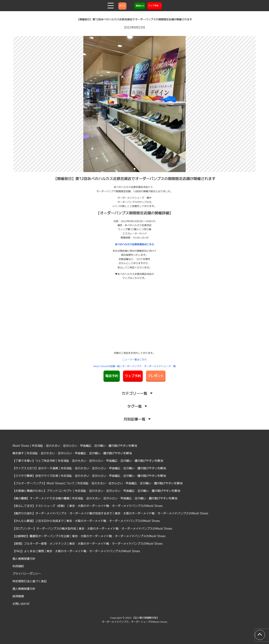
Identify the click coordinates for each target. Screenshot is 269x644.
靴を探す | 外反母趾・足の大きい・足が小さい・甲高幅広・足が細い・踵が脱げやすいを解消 (72, 453)
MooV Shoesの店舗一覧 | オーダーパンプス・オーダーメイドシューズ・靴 (134, 366)
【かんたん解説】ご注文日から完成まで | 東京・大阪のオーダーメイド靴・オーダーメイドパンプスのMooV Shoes (86, 521)
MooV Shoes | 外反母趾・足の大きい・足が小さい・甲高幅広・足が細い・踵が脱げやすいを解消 (75, 446)
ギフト (122, 6)
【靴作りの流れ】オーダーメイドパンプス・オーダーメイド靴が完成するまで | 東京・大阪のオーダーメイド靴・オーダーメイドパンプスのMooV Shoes (111, 513)
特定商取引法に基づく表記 (30, 581)
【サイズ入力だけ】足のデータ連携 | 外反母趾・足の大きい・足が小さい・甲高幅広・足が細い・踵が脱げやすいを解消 (89, 468)
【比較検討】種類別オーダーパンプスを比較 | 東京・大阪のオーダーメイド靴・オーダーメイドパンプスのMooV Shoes (89, 536)
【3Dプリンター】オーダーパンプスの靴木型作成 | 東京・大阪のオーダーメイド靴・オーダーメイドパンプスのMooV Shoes (92, 528)
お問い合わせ (21, 604)
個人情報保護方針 (24, 558)
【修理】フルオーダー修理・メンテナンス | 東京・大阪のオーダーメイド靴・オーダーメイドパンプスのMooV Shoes (88, 543)
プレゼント (156, 376)
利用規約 (18, 566)
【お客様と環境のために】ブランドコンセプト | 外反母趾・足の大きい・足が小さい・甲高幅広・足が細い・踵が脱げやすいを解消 (96, 491)
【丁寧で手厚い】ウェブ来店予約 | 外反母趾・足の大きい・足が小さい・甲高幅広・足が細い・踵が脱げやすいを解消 (88, 461)
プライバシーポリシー (27, 574)
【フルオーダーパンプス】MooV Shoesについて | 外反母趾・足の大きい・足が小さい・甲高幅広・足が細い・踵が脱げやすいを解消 (98, 483)
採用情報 (18, 596)
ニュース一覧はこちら (134, 359)
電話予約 (112, 376)
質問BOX (140, 6)
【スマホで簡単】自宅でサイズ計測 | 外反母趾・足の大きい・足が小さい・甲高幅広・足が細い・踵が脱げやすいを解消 (89, 476)
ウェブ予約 (133, 376)
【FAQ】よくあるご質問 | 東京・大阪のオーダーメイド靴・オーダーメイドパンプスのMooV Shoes (76, 551)
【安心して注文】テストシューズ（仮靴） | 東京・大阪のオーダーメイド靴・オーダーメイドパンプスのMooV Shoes (88, 506)
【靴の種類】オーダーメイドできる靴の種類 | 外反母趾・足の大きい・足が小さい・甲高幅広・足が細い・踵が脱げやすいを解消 (95, 498)
